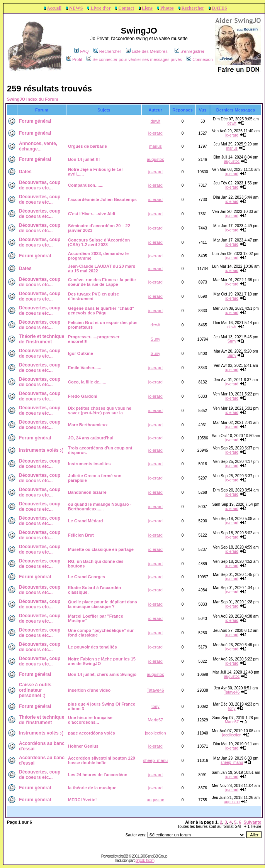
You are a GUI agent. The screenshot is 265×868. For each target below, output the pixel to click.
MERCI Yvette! (82, 800)
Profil (74, 59)
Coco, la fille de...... (87, 382)
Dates (25, 172)
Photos (167, 8)
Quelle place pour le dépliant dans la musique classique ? (103, 604)
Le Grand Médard (85, 521)
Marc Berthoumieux (88, 425)
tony (155, 706)
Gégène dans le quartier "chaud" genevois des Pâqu (101, 311)
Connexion (200, 59)
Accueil (54, 8)
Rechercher (193, 8)
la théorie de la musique (92, 788)
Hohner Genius (83, 746)
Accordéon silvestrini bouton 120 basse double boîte (102, 760)
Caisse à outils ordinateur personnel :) (35, 690)
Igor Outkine (81, 353)
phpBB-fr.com (145, 860)
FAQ (81, 51)
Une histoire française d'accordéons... (90, 720)
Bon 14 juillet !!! (84, 159)
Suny (155, 339)
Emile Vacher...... (85, 368)
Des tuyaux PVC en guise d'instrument (93, 296)
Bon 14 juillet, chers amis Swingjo (102, 674)
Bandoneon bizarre (87, 492)
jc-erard (155, 133)
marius (155, 146)
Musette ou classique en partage (101, 549)
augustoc (155, 159)
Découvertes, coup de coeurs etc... (40, 185)
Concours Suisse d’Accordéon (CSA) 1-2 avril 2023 (99, 242)
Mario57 (155, 720)
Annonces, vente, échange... (38, 146)
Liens (147, 8)
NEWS (76, 8)
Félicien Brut (81, 535)
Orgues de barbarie (87, 146)
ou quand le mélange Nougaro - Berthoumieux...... (100, 507)
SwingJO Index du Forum (33, 99)
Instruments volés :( (41, 450)
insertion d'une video (89, 690)
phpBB (123, 856)
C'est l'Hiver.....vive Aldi (92, 214)
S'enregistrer (189, 51)
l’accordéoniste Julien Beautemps (102, 199)
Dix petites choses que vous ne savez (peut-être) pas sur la (100, 410)
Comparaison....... (86, 185)
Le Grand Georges (87, 577)
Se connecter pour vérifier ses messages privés (134, 59)
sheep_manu (156, 760)
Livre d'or (100, 8)
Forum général (35, 121)
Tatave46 (155, 690)
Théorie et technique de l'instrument (42, 339)
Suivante (252, 822)
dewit (155, 121)
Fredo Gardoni (83, 396)
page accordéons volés (92, 733)
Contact (126, 8)
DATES (219, 8)
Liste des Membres (147, 51)
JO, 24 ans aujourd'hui (91, 438)
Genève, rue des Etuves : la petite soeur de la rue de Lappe (102, 282)
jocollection (155, 733)
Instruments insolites (89, 464)
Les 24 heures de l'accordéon (98, 775)
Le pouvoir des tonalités (93, 647)
